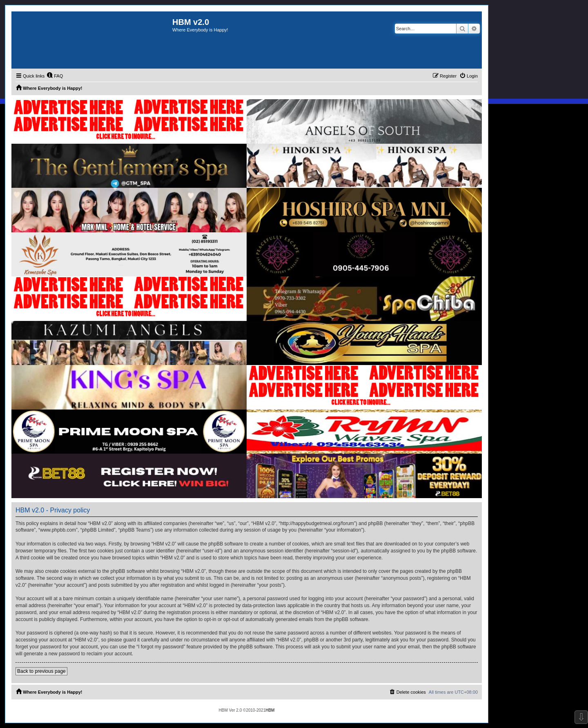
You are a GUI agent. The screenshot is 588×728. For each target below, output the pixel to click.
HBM (270, 710)
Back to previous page (41, 671)
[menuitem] (55, 76)
